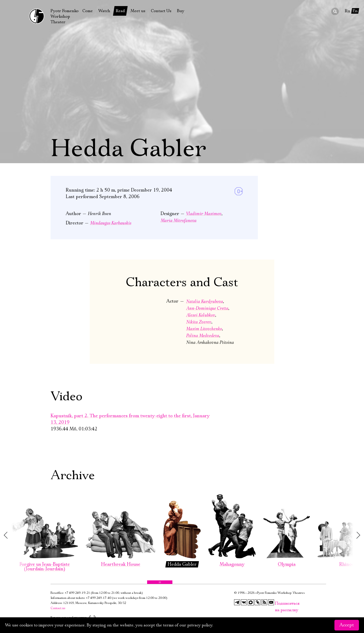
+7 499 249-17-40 (99, 598)
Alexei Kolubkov (201, 315)
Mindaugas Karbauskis (111, 223)
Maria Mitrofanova (178, 220)
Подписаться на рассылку (278, 604)
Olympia (287, 525)
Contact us (58, 608)
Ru (347, 11)
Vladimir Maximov (204, 214)
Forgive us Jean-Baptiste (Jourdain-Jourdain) (45, 527)
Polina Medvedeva (203, 336)
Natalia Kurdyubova (204, 301)
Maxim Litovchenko (204, 329)
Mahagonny (232, 525)
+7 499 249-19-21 (77, 593)
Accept (347, 625)
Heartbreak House (121, 525)
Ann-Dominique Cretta (207, 308)
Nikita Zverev (199, 322)
